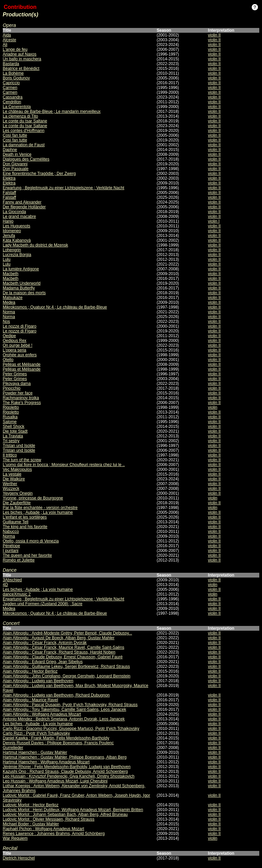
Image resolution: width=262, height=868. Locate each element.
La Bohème (13, 73)
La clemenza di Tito (20, 116)
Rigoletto (11, 407)
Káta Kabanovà (17, 240)
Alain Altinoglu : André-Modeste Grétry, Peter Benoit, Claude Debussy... (67, 633)
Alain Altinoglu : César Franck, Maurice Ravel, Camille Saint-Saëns (63, 647)
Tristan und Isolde (19, 446)
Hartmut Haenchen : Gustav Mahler (35, 752)
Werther (10, 484)
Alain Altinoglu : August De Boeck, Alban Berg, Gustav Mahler (59, 638)
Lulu (7, 259)
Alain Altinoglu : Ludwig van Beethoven (38, 681)
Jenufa (9, 236)
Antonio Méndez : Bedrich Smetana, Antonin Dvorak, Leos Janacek (64, 719)
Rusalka (10, 417)
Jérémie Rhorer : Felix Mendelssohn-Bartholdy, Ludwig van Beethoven (67, 767)
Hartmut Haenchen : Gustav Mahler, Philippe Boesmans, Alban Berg (65, 757)
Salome (10, 422)
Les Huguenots (17, 226)
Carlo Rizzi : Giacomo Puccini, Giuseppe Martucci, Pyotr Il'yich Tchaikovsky (71, 729)
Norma (9, 312)
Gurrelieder (13, 748)
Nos (6, 321)
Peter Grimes (15, 374)
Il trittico (10, 455)
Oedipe (9, 336)
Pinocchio (12, 388)
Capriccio (11, 83)
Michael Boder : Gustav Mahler (31, 824)
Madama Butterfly (19, 288)
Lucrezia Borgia (17, 255)
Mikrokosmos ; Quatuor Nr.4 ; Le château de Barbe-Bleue (55, 307)
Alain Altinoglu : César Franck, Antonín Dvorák (45, 643)
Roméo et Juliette (19, 560)
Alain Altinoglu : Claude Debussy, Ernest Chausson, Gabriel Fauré (63, 657)
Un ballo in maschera (22, 59)
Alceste (9, 40)
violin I (214, 221)
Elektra (9, 178)
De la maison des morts (24, 293)
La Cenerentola (17, 107)
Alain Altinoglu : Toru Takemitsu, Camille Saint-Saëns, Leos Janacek (64, 709)
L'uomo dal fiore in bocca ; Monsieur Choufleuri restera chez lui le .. (64, 465)
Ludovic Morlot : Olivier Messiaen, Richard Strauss (49, 819)
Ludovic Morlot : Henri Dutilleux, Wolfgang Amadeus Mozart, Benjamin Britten (73, 810)
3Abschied (12, 580)
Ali (5, 45)
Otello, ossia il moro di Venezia (31, 541)
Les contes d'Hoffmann (24, 131)
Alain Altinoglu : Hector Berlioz (30, 671)
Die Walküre (14, 479)
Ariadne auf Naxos (20, 54)
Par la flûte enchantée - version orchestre (40, 508)
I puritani (11, 551)
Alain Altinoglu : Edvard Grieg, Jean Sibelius (43, 662)
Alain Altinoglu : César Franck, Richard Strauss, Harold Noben (59, 652)
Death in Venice (17, 154)
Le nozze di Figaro (20, 326)
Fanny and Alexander (22, 202)
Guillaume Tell (16, 522)
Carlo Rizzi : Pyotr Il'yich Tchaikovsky (36, 733)
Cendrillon (12, 102)
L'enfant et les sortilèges (25, 517)
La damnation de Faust (24, 145)
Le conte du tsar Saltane (25, 121)
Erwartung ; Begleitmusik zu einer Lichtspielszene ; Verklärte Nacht (63, 188)
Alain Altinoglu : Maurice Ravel (30, 700)
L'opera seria (14, 350)
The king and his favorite (25, 527)
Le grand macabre (19, 216)
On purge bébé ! (18, 345)
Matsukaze (13, 298)
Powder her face (18, 393)
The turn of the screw (22, 460)
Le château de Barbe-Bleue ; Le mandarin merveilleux (52, 111)
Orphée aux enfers (20, 355)
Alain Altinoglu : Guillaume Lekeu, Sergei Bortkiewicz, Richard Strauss (66, 667)
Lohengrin (12, 250)
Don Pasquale (16, 169)
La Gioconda (14, 212)
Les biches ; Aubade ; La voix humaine (38, 512)
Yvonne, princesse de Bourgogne (33, 498)
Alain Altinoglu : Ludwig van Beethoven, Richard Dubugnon (56, 695)
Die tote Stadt (15, 431)
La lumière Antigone (21, 269)
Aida (7, 35)
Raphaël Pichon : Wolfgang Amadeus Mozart (43, 829)
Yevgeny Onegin (18, 493)
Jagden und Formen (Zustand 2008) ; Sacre (42, 604)
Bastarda (11, 64)
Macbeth (11, 274)
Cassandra (13, 97)
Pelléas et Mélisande (22, 364)
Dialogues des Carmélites (26, 159)
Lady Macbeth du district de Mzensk (35, 245)
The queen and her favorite (27, 555)
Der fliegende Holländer (24, 207)
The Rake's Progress (22, 403)
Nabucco (11, 532)
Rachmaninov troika (21, 398)
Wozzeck (11, 489)
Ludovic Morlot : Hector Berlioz (31, 805)
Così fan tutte (15, 135)
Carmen (10, 88)
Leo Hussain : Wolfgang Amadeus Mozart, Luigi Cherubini (55, 781)
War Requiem (15, 838)
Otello (8, 360)
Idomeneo (12, 231)
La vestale (12, 474)
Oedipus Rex (14, 341)
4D (5, 585)
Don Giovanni (15, 164)
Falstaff (9, 193)
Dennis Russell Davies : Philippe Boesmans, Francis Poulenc (58, 743)
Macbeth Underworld (22, 283)
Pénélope (11, 546)
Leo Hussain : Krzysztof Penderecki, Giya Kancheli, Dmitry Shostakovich (69, 776)
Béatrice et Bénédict (21, 69)
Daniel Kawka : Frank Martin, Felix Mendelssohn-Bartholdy (56, 738)
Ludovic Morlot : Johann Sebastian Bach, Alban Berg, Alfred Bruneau (65, 814)
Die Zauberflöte (17, 503)
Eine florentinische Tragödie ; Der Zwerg (39, 174)
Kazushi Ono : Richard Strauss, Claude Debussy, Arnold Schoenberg (65, 772)
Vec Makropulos (17, 469)
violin (213, 407)
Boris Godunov (16, 78)
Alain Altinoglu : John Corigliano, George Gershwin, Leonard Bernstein (67, 676)
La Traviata (13, 436)
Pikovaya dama (17, 384)
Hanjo (8, 221)
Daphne (10, 150)
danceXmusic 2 (17, 594)
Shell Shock (13, 426)
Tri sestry (11, 441)
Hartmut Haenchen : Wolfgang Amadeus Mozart (46, 762)
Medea (9, 302)
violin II (214, 35)
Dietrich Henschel (19, 858)
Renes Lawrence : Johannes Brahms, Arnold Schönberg (54, 834)
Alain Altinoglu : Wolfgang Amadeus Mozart (42, 714)
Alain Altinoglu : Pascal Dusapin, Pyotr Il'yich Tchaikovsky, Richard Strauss (70, 705)
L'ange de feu (15, 49)
